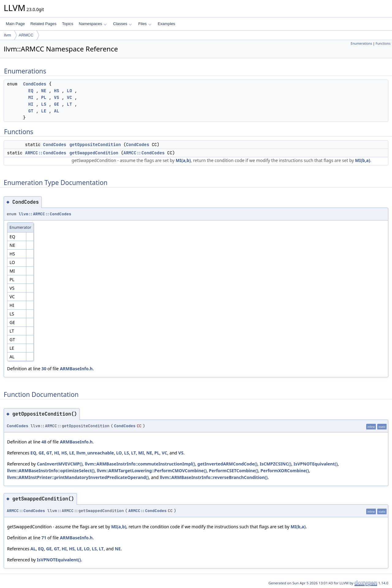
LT (69, 104)
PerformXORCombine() (285, 471)
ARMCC (26, 35)
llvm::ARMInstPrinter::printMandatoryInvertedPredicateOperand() (78, 477)
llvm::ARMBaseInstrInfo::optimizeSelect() (51, 471)
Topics (68, 24)
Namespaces (93, 24)
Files (145, 24)
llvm (8, 35)
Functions (383, 43)
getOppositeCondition (95, 145)
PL (44, 97)
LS (44, 104)
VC (69, 97)
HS (57, 91)
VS (57, 97)
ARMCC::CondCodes (46, 153)
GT (31, 111)
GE (57, 104)
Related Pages (43, 24)
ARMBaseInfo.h (76, 369)
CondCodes (35, 84)
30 (44, 369)
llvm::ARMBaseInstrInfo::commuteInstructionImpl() (140, 464)
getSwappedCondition (94, 153)
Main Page (15, 24)
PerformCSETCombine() (234, 471)
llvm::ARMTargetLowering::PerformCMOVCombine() (152, 471)
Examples (166, 24)
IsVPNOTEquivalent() (316, 464)
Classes (123, 24)
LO (69, 91)
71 (44, 538)
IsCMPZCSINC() (275, 464)
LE (44, 111)
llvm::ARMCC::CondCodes (45, 214)
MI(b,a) (362, 160)
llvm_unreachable (95, 453)
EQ (31, 91)
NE (44, 91)
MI (31, 97)
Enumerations (361, 43)
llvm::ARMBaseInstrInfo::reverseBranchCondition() (214, 477)
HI (31, 104)
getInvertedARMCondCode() (228, 464)
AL (57, 111)
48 (44, 442)
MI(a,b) (183, 160)
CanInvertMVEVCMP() (60, 464)
